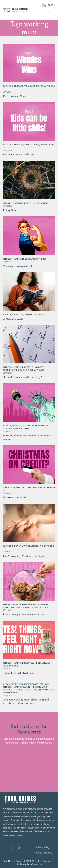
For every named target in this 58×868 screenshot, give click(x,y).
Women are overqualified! (17, 266)
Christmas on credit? (15, 497)
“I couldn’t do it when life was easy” (22, 377)
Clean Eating (11, 684)
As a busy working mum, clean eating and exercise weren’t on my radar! (26, 701)
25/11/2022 (8, 610)
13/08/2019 (8, 696)
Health (17, 259)
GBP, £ (52, 5)
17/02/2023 (8, 552)
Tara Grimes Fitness (13, 861)
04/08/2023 (8, 262)
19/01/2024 (8, 150)
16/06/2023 (8, 431)
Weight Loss (48, 86)
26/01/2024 (8, 92)
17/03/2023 (8, 493)
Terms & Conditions (43, 853)
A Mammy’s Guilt (13, 319)
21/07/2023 (8, 373)
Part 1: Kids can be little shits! (19, 154)
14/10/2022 (8, 669)
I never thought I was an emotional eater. (26, 614)
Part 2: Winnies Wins (14, 96)
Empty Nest (10, 210)
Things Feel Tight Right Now (19, 673)
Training (8, 370)
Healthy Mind (39, 687)
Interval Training (13, 690)
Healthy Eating (22, 687)
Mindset (19, 86)
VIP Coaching (32, 86)
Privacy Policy (43, 847)
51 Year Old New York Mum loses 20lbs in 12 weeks (27, 437)
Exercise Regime (29, 684)
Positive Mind (11, 693)
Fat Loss (8, 86)
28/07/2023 (42, 315)
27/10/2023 (8, 206)
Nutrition (28, 426)
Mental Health (24, 203)
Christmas (9, 488)
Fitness (7, 259)
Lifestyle (9, 203)
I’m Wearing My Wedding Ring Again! (24, 556)
